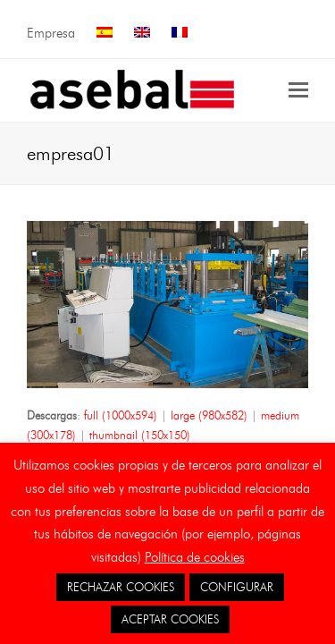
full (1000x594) (121, 415)
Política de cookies (195, 557)
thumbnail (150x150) (140, 435)
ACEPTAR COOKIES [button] (170, 619)
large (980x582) (209, 415)
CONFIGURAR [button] (237, 587)
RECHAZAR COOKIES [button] (121, 587)
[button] (298, 90)
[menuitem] (105, 34)
